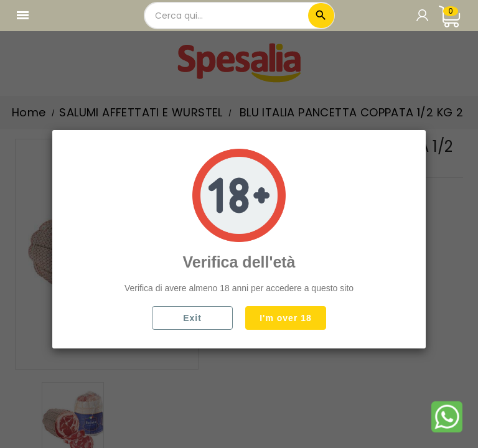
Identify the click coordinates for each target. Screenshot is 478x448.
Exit (192, 318)
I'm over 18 (286, 318)
